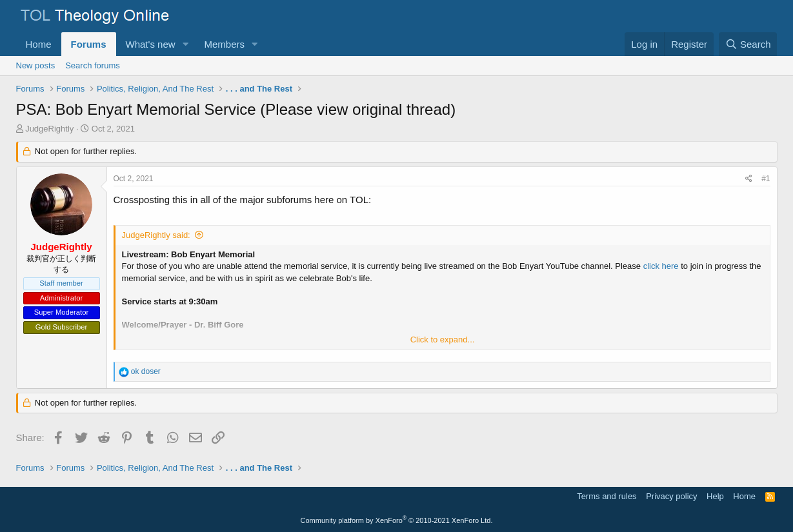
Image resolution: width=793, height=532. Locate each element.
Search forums (93, 65)
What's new (151, 44)
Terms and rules (607, 496)
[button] (185, 44)
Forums (89, 44)
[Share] (749, 179)
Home (39, 44)
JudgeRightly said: (156, 235)
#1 (766, 179)
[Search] (748, 44)
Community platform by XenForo (397, 520)
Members (224, 44)
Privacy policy (671, 496)
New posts (36, 65)
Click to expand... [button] (443, 340)
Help (715, 496)
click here (661, 266)
